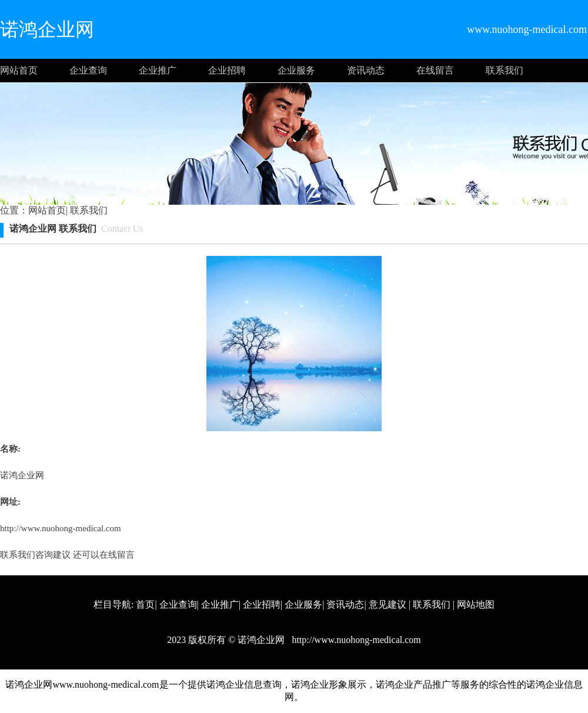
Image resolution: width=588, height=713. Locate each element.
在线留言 (435, 70)
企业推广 (158, 70)
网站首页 (19, 70)
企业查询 (88, 70)
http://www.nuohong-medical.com (61, 528)
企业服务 (296, 70)
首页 (145, 604)
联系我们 (505, 70)
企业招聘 (227, 70)
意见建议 (387, 604)
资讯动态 (366, 70)
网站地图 (476, 604)
